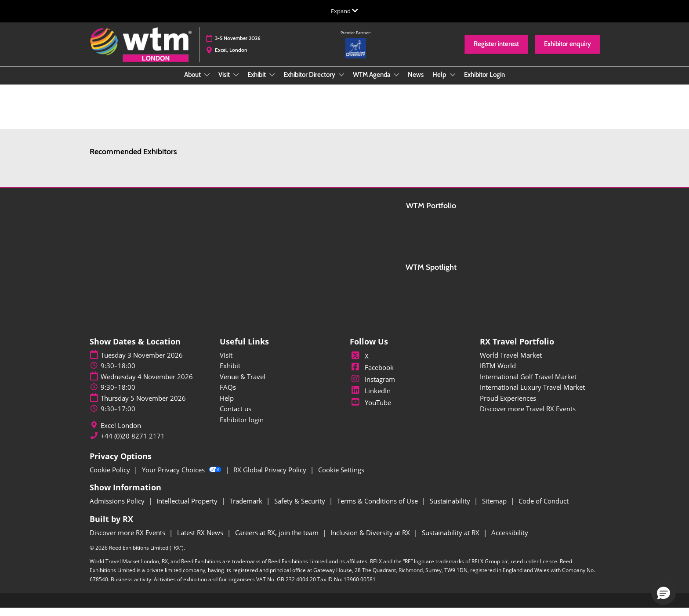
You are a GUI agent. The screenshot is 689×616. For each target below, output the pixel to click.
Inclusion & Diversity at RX (371, 540)
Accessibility (510, 540)
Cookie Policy (111, 478)
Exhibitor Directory (310, 83)
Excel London (121, 433)
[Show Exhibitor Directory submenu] (341, 83)
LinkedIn (370, 399)
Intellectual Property (188, 509)
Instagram (372, 387)
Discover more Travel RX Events (528, 417)
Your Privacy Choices (183, 478)
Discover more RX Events (128, 540)
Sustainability (451, 509)
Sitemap (495, 509)
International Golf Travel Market (528, 384)
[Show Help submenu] (453, 83)
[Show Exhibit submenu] (272, 83)
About (193, 83)
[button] (496, 53)
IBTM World (498, 373)
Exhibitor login (242, 428)
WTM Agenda (372, 83)
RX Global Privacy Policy (271, 478)
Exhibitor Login (484, 83)
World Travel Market (511, 363)
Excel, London (231, 58)
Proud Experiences (508, 406)
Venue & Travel (243, 384)
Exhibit (257, 83)
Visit (225, 83)
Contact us (236, 417)
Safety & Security (301, 509)
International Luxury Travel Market (532, 395)
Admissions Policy (118, 509)
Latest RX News (201, 540)
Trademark (247, 509)
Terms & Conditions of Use (378, 509)
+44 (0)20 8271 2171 (133, 444)
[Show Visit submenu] (236, 83)
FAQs (228, 395)
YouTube (370, 410)
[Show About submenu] (207, 83)
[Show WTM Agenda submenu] (396, 83)
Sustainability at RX (451, 540)
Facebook (372, 375)
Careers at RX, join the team (278, 540)
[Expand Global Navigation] (344, 11)
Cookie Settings (341, 478)
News (416, 83)
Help (440, 83)
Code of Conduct (544, 509)
